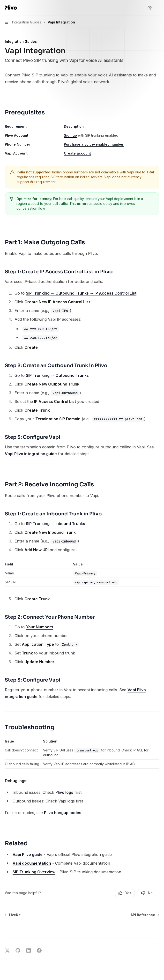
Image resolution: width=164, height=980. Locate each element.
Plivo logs (64, 792)
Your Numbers (40, 627)
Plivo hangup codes (63, 813)
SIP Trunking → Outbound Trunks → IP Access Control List (81, 293)
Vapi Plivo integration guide (31, 454)
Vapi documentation (32, 863)
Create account (77, 153)
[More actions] (158, 8)
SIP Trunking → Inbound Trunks (56, 524)
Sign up (70, 135)
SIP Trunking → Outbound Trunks (57, 375)
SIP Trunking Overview (34, 872)
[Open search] (141, 8)
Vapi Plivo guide (28, 854)
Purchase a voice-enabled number (94, 144)
